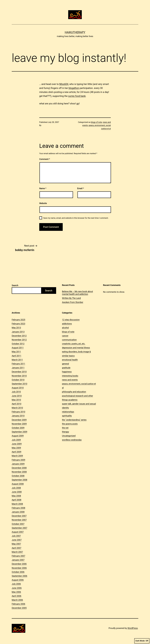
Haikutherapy (75, 32)
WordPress (133, 628)
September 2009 (19, 432)
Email (81, 188)
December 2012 (19, 336)
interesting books (70, 376)
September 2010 (19, 384)
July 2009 (16, 440)
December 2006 (19, 564)
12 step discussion (71, 320)
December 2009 (19, 420)
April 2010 (17, 404)
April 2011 (17, 356)
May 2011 (16, 352)
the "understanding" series (74, 420)
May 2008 (16, 496)
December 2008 (19, 468)
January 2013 (18, 332)
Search (15, 285)
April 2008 (17, 500)
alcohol (65, 328)
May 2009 (16, 448)
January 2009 (18, 464)
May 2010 (16, 400)
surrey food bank (77, 96)
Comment (45, 159)
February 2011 (18, 364)
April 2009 (17, 452)
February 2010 (18, 412)
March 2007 (17, 552)
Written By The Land (71, 298)
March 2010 (17, 408)
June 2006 (17, 588)
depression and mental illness (76, 348)
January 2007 (18, 560)
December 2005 (19, 608)
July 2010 (16, 392)
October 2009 (18, 428)
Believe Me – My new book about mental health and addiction (77, 293)
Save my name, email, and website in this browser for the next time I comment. (76, 218)
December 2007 (19, 516)
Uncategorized (69, 436)
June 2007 (17, 540)
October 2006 (18, 572)
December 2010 (19, 372)
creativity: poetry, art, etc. (74, 344)
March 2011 (17, 360)
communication (69, 340)
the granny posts (70, 424)
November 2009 (19, 424)
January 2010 (18, 416)
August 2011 (18, 348)
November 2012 (19, 340)
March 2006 (17, 600)
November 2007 (19, 520)
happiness (67, 372)
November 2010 (19, 376)
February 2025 (18, 320)
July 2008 (16, 488)
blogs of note (96, 122)
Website (43, 203)
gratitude (66, 368)
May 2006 (16, 592)
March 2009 (17, 456)
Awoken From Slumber (73, 302)
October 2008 (18, 476)
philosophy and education (74, 392)
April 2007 (17, 548)
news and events (70, 380)
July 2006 (16, 584)
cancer (65, 336)
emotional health (70, 360)
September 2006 (19, 576)
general (65, 364)
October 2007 (18, 524)
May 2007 (16, 544)
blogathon (74, 88)
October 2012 (18, 344)
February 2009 (18, 460)
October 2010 (18, 380)
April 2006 (17, 596)
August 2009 (18, 436)
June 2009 (17, 444)
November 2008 (19, 472)
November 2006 (19, 568)
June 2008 (17, 492)
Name (43, 188)
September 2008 (19, 480)
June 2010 (17, 396)
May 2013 (16, 328)
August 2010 (18, 388)
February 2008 (18, 508)
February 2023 (18, 324)
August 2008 (18, 484)
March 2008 (17, 504)
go (78, 104)
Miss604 (64, 84)
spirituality (67, 416)
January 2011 (18, 368)
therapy (65, 432)
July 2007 (16, 536)
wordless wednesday (72, 440)
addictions (67, 324)
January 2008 (18, 512)
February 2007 (18, 556)
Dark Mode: (142, 641)
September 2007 (19, 528)
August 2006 (18, 580)
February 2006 (18, 604)
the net (65, 428)
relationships (68, 412)
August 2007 (18, 532)
